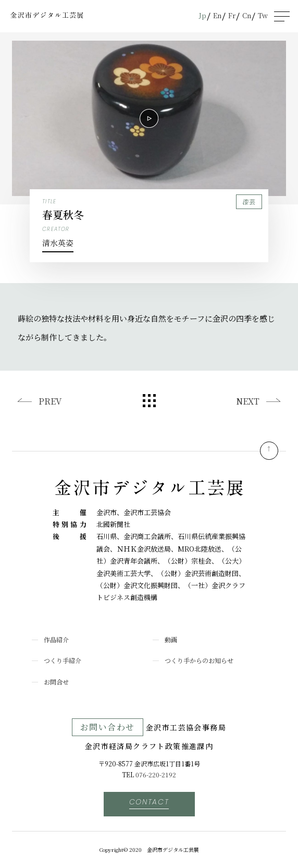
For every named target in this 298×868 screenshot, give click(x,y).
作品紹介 (56, 639)
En (217, 15)
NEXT (248, 401)
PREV (50, 401)
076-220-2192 (156, 774)
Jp (203, 15)
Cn (247, 15)
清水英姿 (58, 243)
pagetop (269, 451)
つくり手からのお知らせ (199, 660)
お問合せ (56, 682)
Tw (263, 15)
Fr (232, 15)
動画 (171, 639)
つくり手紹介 (63, 660)
